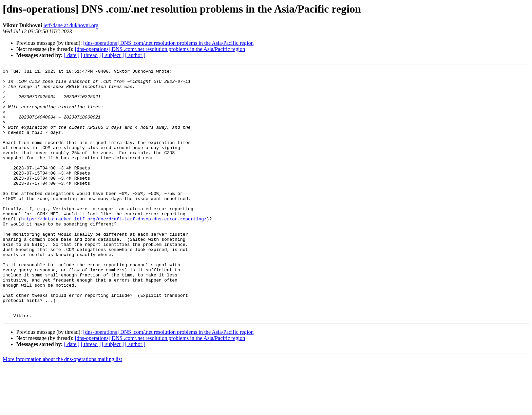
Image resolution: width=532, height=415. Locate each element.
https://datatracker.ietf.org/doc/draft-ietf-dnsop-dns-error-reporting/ (114, 249)
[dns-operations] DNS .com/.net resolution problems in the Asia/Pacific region (168, 43)
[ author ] (135, 55)
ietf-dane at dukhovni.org (71, 25)
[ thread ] (91, 55)
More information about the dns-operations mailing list (62, 409)
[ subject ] (113, 55)
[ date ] (72, 55)
